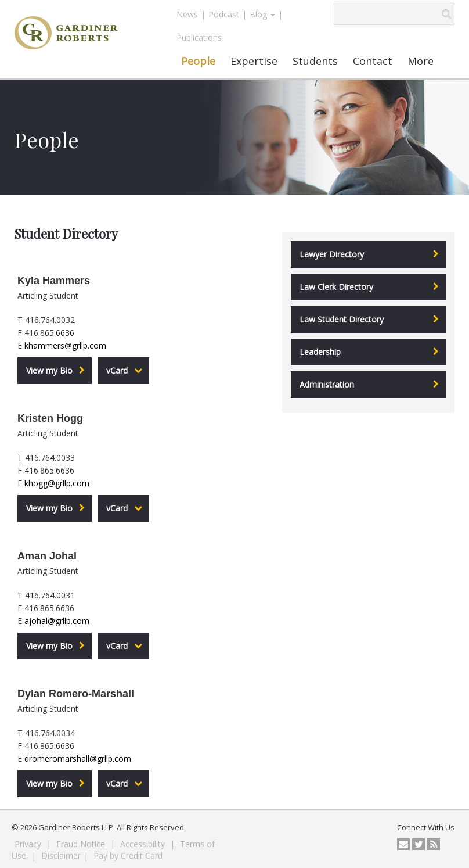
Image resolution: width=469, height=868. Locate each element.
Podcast (224, 14)
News (187, 14)
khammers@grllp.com (65, 345)
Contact (373, 61)
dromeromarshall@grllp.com (78, 758)
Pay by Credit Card (128, 856)
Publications (199, 37)
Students (315, 61)
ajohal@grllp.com (57, 621)
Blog (262, 14)
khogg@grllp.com (57, 483)
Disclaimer (61, 856)
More (421, 61)
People (198, 61)
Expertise (254, 61)
